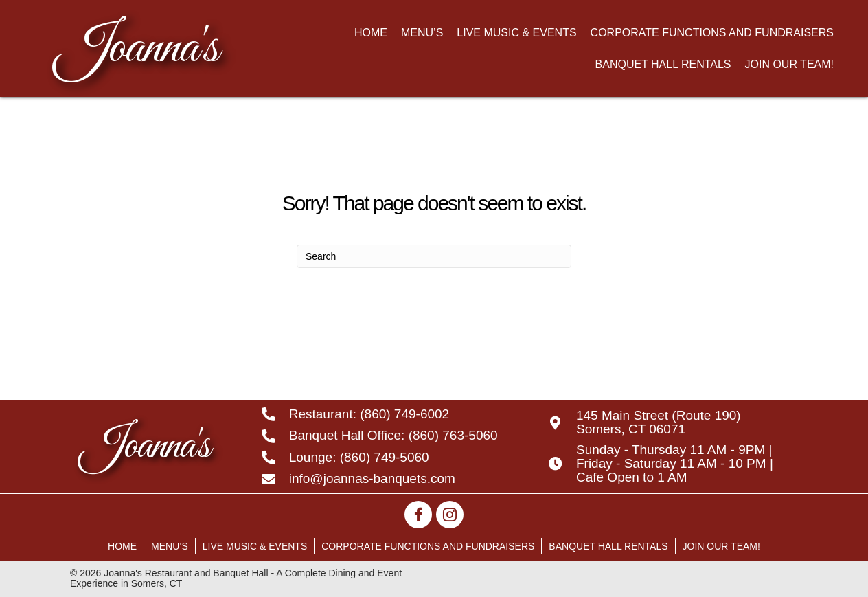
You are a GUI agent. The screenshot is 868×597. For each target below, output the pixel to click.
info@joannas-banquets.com (372, 478)
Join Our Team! (721, 546)
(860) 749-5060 (385, 457)
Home (122, 546)
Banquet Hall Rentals (608, 546)
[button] (418, 515)
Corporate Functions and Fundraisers (428, 546)
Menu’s (170, 546)
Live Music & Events (255, 546)
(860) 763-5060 (453, 435)
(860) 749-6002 (404, 414)
